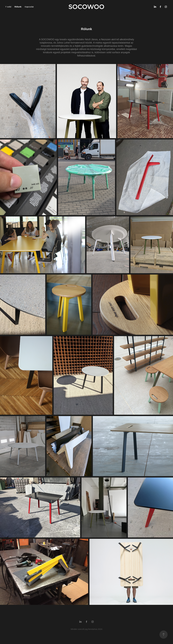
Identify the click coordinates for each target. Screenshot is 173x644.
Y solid (8, 7)
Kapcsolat (29, 7)
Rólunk (18, 7)
